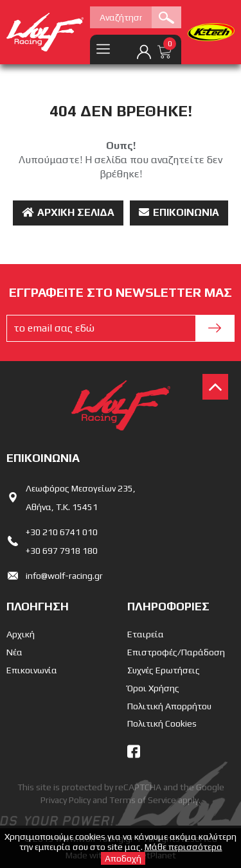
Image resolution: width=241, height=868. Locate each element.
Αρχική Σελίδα (68, 212)
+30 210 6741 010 (62, 532)
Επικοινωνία (179, 212)
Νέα (14, 652)
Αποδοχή (123, 858)
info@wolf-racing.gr (64, 576)
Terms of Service (143, 800)
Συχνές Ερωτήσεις (164, 670)
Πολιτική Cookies (162, 723)
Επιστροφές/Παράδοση (176, 652)
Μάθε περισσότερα (183, 847)
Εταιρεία (146, 634)
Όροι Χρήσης (153, 688)
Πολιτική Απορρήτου (169, 706)
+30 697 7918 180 (62, 551)
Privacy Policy (66, 800)
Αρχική (21, 634)
